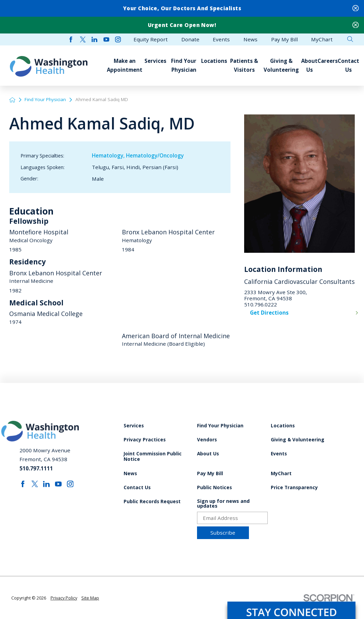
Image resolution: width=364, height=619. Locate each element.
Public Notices (214, 488)
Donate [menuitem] (190, 39)
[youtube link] (106, 39)
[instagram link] (118, 39)
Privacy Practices (145, 440)
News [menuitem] (250, 39)
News (130, 474)
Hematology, (109, 155)
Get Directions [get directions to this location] (269, 313)
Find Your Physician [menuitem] (184, 65)
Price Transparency (294, 488)
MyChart (281, 474)
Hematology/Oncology (155, 155)
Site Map (90, 598)
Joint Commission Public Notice (153, 457)
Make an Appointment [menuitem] (125, 65)
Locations (283, 426)
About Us (208, 454)
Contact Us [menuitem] (348, 65)
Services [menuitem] (155, 61)
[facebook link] (71, 39)
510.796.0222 (261, 304)
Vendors (207, 440)
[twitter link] (83, 39)
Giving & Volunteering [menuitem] (281, 65)
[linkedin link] (94, 39)
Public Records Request (152, 502)
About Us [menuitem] (309, 65)
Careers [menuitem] (328, 61)
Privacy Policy (64, 598)
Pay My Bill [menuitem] (284, 39)
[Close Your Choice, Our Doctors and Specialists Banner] (356, 8)
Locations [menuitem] (214, 61)
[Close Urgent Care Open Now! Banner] (356, 25)
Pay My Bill (210, 474)
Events (279, 454)
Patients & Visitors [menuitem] (244, 65)
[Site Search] (350, 39)
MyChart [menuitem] (322, 39)
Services (134, 426)
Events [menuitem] (221, 39)
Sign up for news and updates (223, 504)
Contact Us (137, 488)
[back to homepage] (12, 100)
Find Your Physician (45, 100)
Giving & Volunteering (298, 440)
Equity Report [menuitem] (151, 39)
